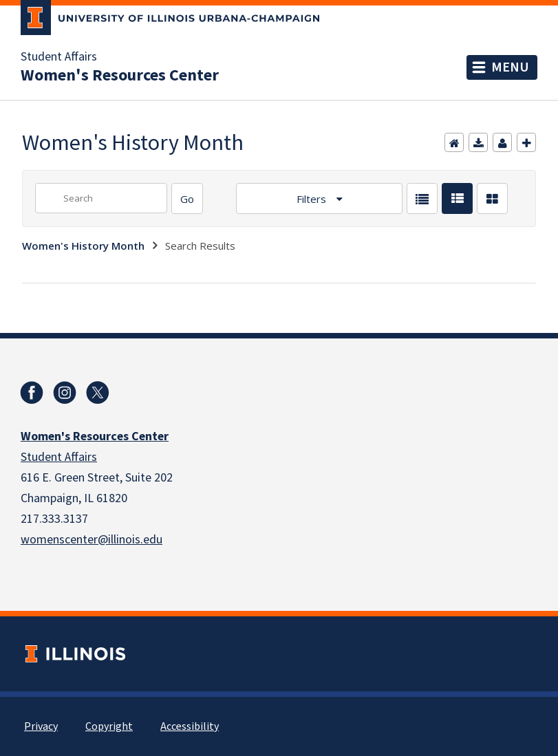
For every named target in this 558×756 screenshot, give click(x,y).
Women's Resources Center (120, 76)
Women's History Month (83, 246)
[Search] (187, 198)
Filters (313, 199)
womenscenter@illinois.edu (92, 540)
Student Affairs (59, 57)
